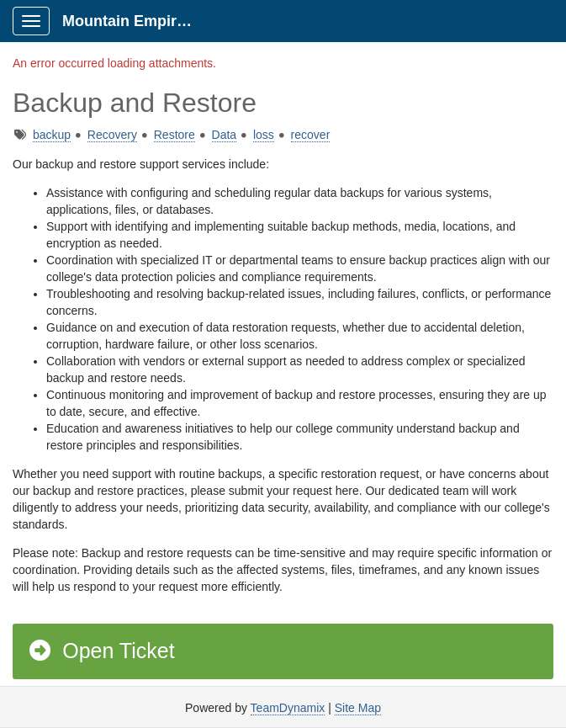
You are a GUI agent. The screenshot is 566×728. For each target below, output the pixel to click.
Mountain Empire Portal (136, 21)
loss (264, 135)
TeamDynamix (288, 708)
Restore (175, 135)
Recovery (112, 135)
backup (52, 135)
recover (311, 135)
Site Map (358, 708)
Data (225, 135)
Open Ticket (101, 651)
